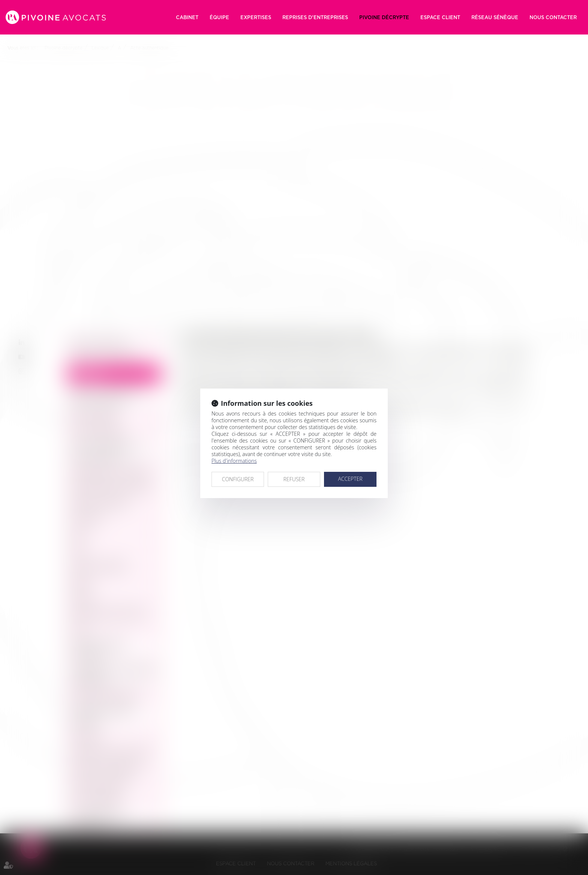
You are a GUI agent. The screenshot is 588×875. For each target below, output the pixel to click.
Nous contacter (553, 17)
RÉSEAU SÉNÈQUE (495, 17)
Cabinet (187, 17)
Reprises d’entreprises (315, 17)
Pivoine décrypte (384, 17)
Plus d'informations (234, 461)
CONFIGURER (238, 479)
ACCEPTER (350, 479)
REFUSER (294, 479)
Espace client (440, 17)
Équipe (219, 17)
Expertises (256, 17)
